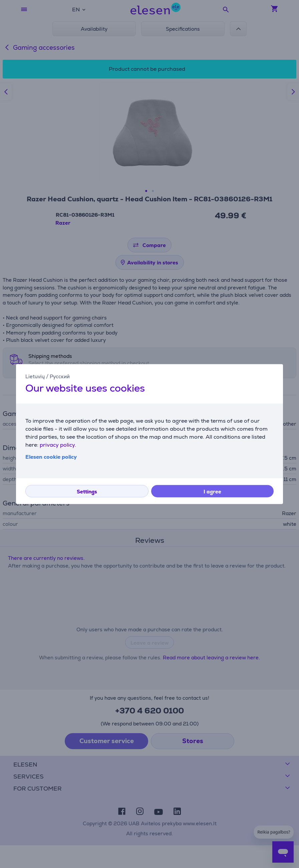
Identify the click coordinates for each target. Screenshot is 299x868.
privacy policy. (58, 445)
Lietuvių (35, 376)
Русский (60, 376)
